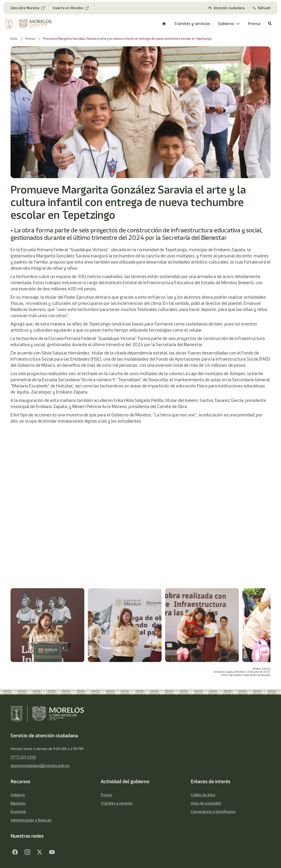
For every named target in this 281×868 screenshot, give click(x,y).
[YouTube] (52, 852)
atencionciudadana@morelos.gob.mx (40, 766)
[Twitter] (40, 852)
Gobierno (18, 795)
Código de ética (203, 795)
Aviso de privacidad (206, 803)
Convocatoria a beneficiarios (213, 812)
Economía (18, 812)
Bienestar (18, 803)
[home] (31, 24)
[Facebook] (15, 852)
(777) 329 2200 (23, 757)
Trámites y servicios (117, 803)
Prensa (106, 795)
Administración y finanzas (31, 820)
